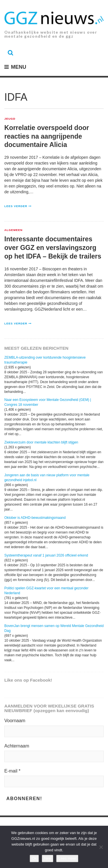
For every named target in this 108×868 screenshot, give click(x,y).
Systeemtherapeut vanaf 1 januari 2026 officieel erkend (46, 555)
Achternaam (17, 746)
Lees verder (16, 206)
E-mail (12, 771)
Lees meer (67, 858)
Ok (34, 858)
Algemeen (13, 230)
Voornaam (15, 721)
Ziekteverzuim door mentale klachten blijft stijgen (41, 442)
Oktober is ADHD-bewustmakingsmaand (35, 518)
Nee (48, 858)
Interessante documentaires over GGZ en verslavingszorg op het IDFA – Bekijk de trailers (53, 248)
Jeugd (10, 119)
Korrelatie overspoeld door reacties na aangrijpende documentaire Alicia (47, 136)
